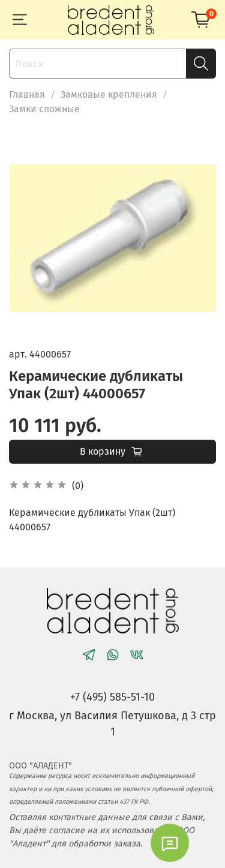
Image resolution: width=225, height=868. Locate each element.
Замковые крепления (109, 94)
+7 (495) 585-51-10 (112, 697)
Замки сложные (44, 109)
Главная (27, 94)
